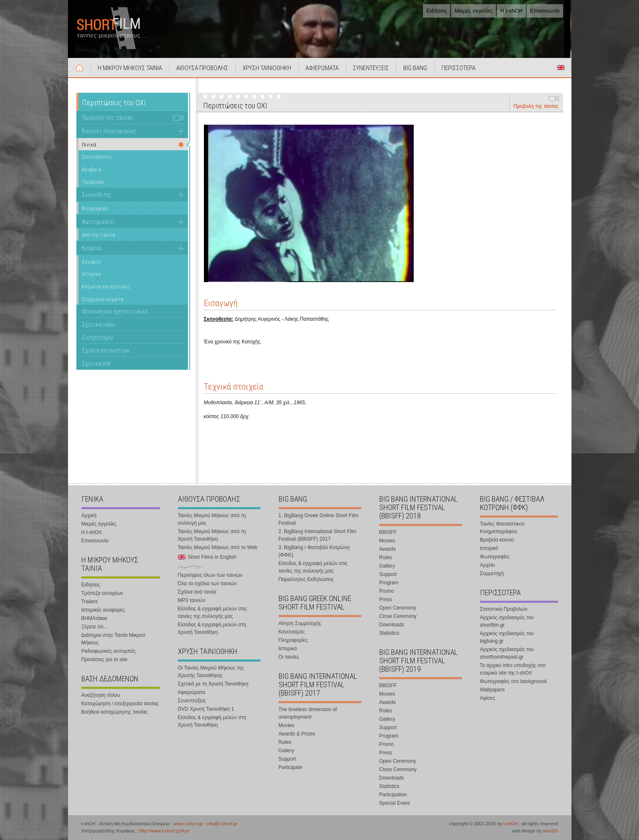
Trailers (90, 602)
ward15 (550, 831)
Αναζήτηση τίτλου (101, 695)
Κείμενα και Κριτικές (106, 287)
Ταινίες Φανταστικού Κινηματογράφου (502, 528)
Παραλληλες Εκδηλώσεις (306, 579)
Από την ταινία (98, 235)
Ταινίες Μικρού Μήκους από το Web (218, 547)
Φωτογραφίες (99, 222)
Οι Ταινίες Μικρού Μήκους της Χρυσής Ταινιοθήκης (211, 672)
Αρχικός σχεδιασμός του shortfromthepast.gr (507, 653)
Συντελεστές (97, 157)
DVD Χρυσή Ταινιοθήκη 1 (206, 709)
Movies (287, 725)
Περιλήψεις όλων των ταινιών (210, 575)
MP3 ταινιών (192, 600)
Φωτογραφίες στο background (513, 681)
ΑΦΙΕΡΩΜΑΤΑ (322, 68)
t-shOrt (511, 824)
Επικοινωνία (545, 11)
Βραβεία (91, 169)
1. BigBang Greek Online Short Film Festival (319, 519)
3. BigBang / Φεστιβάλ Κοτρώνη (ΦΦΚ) (314, 551)
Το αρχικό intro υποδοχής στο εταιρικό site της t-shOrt (513, 669)
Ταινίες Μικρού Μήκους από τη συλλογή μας (212, 519)
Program (389, 583)
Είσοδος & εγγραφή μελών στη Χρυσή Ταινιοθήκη (212, 628)
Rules (285, 742)
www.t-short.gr (188, 824)
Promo (387, 591)
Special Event (395, 803)
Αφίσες (488, 698)
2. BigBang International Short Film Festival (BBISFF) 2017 (318, 535)
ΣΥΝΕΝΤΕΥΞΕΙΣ (371, 68)
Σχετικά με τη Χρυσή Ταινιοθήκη (213, 684)
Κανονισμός (292, 632)
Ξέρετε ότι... (95, 627)
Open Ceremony (398, 608)
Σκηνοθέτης (97, 195)
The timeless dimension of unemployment (308, 713)
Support (287, 759)
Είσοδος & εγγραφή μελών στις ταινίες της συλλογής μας (213, 612)
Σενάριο (91, 262)
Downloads (392, 625)
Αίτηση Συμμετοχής (300, 623)
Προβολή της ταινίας (536, 106)
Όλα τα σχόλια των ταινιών (207, 584)
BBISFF (388, 532)
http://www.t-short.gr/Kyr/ (164, 831)
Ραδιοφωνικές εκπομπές (109, 651)
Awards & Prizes (297, 734)
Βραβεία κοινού (497, 540)
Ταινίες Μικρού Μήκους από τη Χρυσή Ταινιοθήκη (212, 535)
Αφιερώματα (192, 692)
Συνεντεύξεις (192, 701)
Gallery (287, 751)
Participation (393, 795)
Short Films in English (561, 68)
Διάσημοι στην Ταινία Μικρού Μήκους (113, 639)
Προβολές (93, 182)
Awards (388, 549)
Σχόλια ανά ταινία (197, 592)
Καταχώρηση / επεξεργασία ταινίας (120, 704)
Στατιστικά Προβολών (504, 609)
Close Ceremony (398, 616)
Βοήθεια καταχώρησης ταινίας (115, 712)
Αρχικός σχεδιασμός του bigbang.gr (507, 637)
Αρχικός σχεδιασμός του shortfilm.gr (507, 621)
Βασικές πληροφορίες (109, 131)
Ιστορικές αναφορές (103, 610)
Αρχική (80, 68)
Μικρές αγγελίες (473, 11)
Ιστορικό (91, 274)
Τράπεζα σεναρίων (102, 593)
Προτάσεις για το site (104, 659)
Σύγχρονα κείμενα (103, 299)
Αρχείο (488, 565)
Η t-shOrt (511, 11)
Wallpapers (493, 690)
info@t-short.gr (222, 824)
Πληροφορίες (293, 640)
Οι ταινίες (289, 657)
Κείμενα (91, 248)
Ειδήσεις (437, 11)
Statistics (389, 633)
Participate (291, 767)
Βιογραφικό (95, 208)
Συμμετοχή (492, 573)
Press (386, 599)
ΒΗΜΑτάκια (94, 618)
